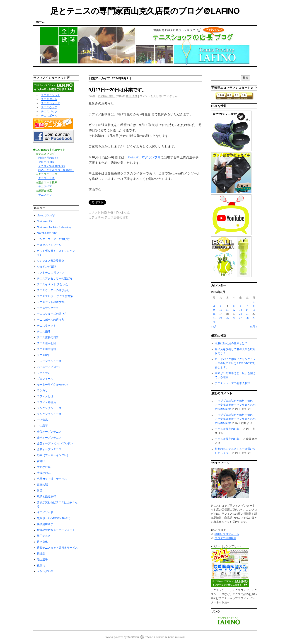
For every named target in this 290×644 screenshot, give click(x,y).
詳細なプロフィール (227, 534)
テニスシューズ (51, 103)
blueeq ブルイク (46, 215)
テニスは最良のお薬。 (228, 429)
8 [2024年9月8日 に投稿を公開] (254, 306)
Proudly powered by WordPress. (122, 637)
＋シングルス (45, 571)
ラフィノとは (45, 396)
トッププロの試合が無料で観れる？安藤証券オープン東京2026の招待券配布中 (235, 405)
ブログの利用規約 (225, 538)
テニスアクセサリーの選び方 (55, 278)
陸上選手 (42, 559)
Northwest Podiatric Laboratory (54, 227)
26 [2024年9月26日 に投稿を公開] (234, 318)
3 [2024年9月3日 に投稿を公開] (221, 306)
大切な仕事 (44, 467)
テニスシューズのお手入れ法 (232, 383)
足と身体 (42, 542)
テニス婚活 (44, 332)
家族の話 (42, 485)
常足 (40, 491)
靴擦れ (41, 565)
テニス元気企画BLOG (52, 166)
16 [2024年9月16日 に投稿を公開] (214, 314)
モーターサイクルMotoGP (52, 385)
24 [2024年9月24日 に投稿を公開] (221, 318)
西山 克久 (132, 96)
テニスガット (49, 99)
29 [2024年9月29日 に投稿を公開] (254, 318)
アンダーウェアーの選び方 (53, 239)
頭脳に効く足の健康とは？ (231, 343)
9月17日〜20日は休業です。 (118, 90)
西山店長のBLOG (49, 158)
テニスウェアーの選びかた (53, 290)
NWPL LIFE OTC (47, 233)
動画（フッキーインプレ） (53, 455)
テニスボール (49, 116)
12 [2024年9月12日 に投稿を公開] (234, 310)
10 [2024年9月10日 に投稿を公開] (221, 310)
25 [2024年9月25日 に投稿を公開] (227, 318)
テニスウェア (49, 107)
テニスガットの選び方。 (52, 302)
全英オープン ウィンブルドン (55, 443)
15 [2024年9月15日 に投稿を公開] (254, 310)
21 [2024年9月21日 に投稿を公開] (247, 314)
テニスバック (49, 111)
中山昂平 (42, 426)
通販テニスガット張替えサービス (57, 548)
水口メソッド (45, 512)
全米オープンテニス (49, 438)
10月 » (253, 327)
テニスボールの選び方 (51, 320)
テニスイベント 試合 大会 (53, 284)
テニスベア (45, 186)
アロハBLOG (46, 162)
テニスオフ (45, 195)
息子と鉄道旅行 (46, 496)
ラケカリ (42, 390)
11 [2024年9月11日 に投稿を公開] (227, 310)
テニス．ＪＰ (46, 178)
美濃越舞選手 (45, 524)
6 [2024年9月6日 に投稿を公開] (241, 306)
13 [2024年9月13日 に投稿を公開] (241, 310)
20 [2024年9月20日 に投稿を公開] (241, 314)
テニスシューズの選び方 (52, 314)
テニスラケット (51, 95)
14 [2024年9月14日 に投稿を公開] (247, 310)
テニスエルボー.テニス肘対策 (55, 296)
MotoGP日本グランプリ (144, 157)
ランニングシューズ (49, 408)
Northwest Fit (44, 221)
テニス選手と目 (46, 343)
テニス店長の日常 (116, 217)
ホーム (40, 22)
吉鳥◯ (41, 461)
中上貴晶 (42, 420)
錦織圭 (41, 554)
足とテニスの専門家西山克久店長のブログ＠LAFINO (145, 11)
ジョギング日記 (46, 267)
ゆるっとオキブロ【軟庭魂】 (56, 170)
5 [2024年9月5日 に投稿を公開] (234, 306)
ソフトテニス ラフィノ (51, 273)
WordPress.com (176, 637)
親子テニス (44, 536)
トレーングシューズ (49, 361)
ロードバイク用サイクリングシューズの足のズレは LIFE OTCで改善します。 (235, 363)
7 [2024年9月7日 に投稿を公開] (247, 306)
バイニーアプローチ (49, 367)
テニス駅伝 (44, 355)
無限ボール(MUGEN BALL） (54, 518)
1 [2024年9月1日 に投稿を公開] (254, 302)
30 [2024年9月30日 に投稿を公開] (214, 322)
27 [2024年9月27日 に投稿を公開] (241, 318)
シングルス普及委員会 (51, 261)
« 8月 (214, 327)
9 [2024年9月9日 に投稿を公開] (214, 310)
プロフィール (45, 379)
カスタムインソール (49, 245)
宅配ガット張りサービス (52, 479)
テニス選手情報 (46, 349)
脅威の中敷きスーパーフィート (56, 530)
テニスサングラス (48, 308)
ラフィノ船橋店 (46, 402)
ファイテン (44, 373)
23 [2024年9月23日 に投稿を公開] (214, 318)
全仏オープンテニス (49, 432)
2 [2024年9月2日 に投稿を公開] (214, 306)
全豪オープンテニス (49, 449)
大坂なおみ (44, 473)
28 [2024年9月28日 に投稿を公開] (247, 318)
